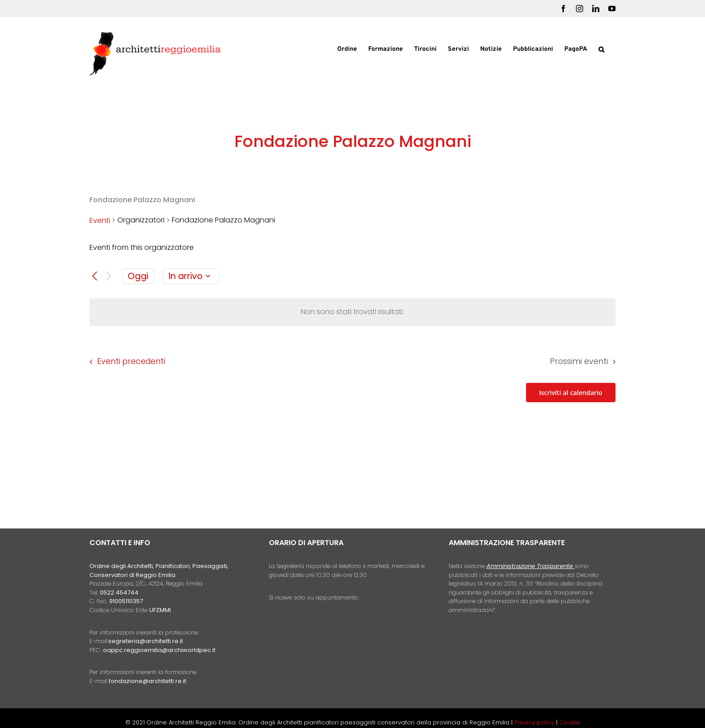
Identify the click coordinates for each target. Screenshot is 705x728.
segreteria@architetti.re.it (146, 641)
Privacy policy (535, 722)
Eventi (100, 220)
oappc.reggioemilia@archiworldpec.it (159, 650)
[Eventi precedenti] (95, 276)
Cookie (570, 722)
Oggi (138, 276)
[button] (601, 49)
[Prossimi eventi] (109, 276)
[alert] (352, 312)
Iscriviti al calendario (571, 393)
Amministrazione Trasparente (530, 566)
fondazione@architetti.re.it (147, 681)
